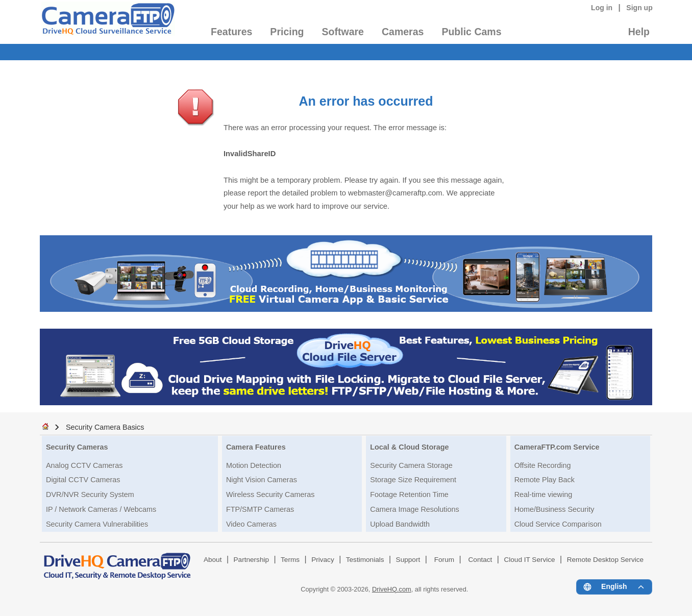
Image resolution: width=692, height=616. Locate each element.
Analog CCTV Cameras (84, 465)
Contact (480, 560)
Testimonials (365, 560)
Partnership (252, 560)
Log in (602, 8)
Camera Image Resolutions (414, 509)
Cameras (403, 32)
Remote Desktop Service (605, 560)
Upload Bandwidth (400, 524)
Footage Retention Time (409, 495)
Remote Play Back (545, 480)
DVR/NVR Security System (90, 495)
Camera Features (256, 447)
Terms (290, 560)
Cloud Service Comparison (558, 524)
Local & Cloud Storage (409, 447)
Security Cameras (77, 447)
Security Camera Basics (105, 427)
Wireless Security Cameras (270, 495)
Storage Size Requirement (413, 480)
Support (408, 560)
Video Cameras (251, 524)
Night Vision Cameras (262, 480)
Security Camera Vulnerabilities (97, 524)
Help (639, 32)
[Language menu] (614, 587)
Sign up (639, 8)
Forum (444, 560)
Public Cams (471, 32)
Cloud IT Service (529, 560)
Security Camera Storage (411, 465)
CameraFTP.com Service (557, 447)
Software (343, 32)
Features (231, 32)
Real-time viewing (543, 495)
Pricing (287, 32)
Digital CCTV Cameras (83, 480)
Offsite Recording (543, 465)
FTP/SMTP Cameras (260, 509)
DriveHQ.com (392, 589)
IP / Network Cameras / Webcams (101, 509)
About (213, 560)
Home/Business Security (554, 509)
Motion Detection (254, 465)
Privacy (323, 560)
